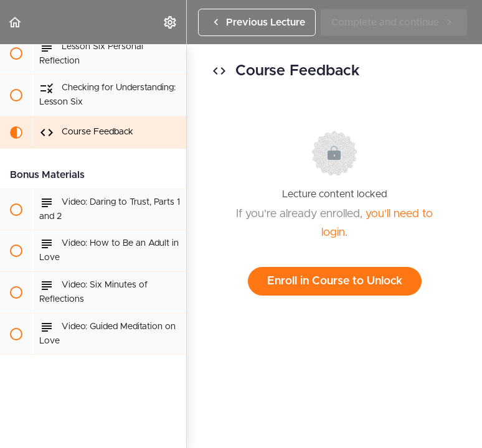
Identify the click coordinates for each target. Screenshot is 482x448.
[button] (16, 22)
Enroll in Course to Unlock (335, 281)
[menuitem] (171, 22)
